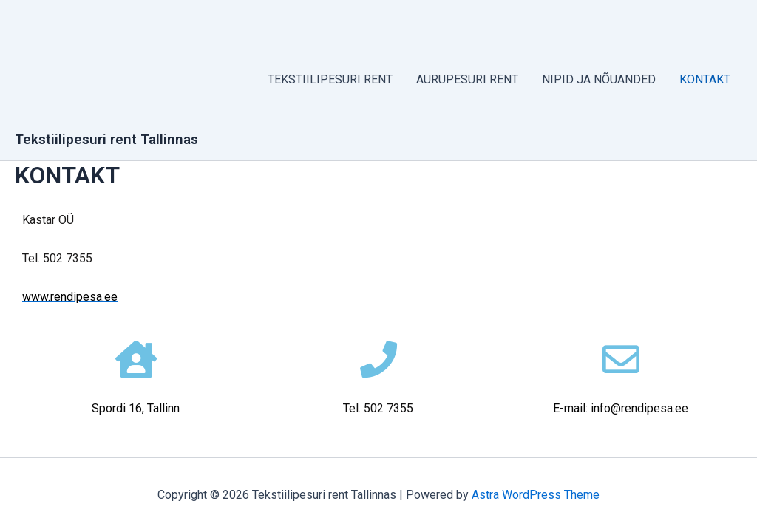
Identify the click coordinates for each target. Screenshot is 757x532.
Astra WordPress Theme (536, 495)
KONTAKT (705, 79)
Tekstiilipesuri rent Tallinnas (106, 139)
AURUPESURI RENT (467, 79)
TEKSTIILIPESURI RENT (330, 79)
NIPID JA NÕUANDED (599, 79)
